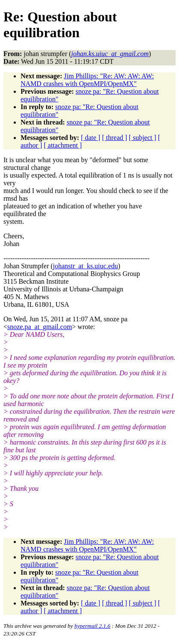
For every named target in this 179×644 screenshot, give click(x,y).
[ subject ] (143, 138)
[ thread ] (115, 138)
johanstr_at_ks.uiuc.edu (86, 266)
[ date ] (91, 138)
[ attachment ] (63, 145)
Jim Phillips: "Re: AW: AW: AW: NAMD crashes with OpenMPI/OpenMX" (87, 80)
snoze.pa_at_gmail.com (40, 327)
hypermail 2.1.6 (92, 626)
